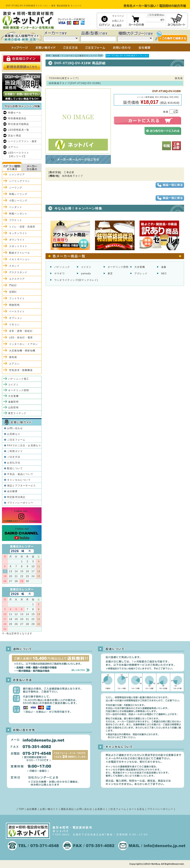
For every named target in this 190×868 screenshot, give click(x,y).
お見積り (100, 809)
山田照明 (13, 408)
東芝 (110, 274)
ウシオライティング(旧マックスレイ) (76, 280)
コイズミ (86, 267)
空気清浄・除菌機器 (21, 370)
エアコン (13, 147)
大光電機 (140, 267)
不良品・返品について (20, 474)
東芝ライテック (17, 413)
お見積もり (14, 434)
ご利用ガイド (15, 451)
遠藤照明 (13, 402)
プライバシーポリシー (20, 503)
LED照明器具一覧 (19, 130)
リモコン (14, 325)
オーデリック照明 (118, 267)
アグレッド (141, 274)
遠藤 (164, 267)
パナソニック (62, 267)
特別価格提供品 (17, 118)
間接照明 (14, 305)
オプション (16, 318)
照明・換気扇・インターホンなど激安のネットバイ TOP (74, 56)
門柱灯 (13, 285)
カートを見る (137, 809)
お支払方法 (14, 463)
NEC (164, 274)
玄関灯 (13, 292)
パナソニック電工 (19, 379)
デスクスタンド (18, 272)
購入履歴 (117, 25)
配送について (15, 468)
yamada (86, 274)
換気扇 (13, 357)
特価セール (15, 113)
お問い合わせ (15, 428)
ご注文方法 (14, 457)
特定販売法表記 (16, 497)
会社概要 (12, 491)
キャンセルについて (19, 480)
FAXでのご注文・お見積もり (24, 445)
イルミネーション (20, 259)
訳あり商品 (15, 136)
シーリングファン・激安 (22, 141)
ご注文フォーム (16, 440)
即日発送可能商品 (19, 124)
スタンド (14, 266)
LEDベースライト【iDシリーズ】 (19, 155)
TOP (21, 809)
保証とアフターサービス (21, 486)
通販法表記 (67, 809)
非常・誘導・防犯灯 (21, 331)
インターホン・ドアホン (23, 344)
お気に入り (118, 21)
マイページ (118, 16)
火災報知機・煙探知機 (22, 351)
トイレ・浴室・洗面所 (22, 227)
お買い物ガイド (49, 809)
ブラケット (16, 220)
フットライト (17, 298)
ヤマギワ (59, 274)
